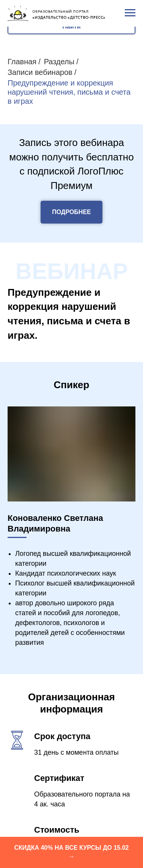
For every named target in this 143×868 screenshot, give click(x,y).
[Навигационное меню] (130, 13)
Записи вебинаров (40, 72)
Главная (22, 62)
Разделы (59, 62)
